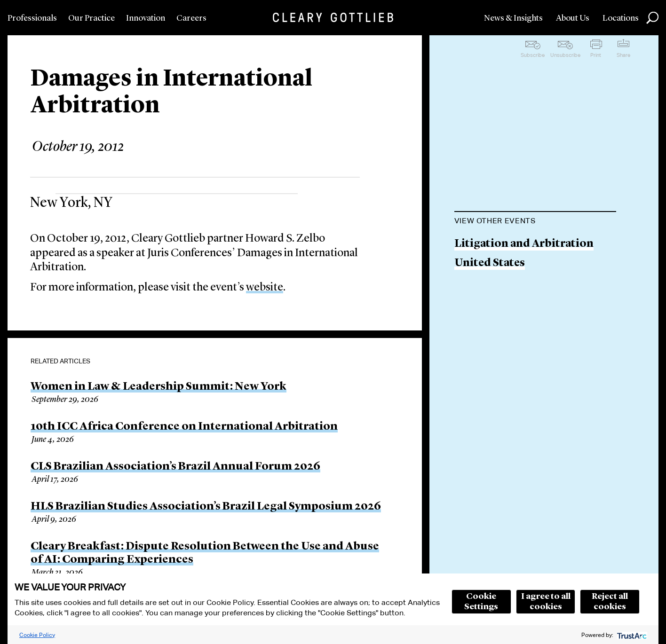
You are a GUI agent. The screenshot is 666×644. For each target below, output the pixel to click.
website (265, 288)
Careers (191, 18)
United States (490, 263)
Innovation (146, 18)
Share (623, 55)
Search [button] (652, 18)
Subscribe (533, 55)
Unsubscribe (565, 55)
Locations (621, 18)
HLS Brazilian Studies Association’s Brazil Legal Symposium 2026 (206, 507)
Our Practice (91, 18)
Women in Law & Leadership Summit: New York (159, 387)
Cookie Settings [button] (481, 602)
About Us (573, 18)
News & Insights (513, 18)
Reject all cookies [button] (610, 602)
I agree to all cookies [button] (546, 602)
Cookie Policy (37, 635)
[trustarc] (631, 635)
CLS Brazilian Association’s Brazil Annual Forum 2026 (175, 467)
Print (596, 55)
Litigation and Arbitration (524, 244)
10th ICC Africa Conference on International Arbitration (184, 427)
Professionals (32, 18)
